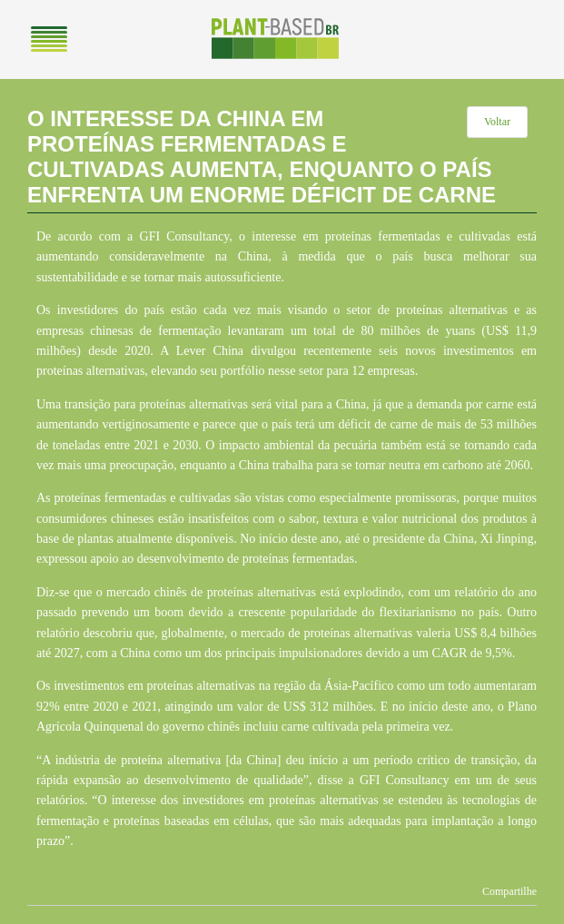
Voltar (497, 122)
